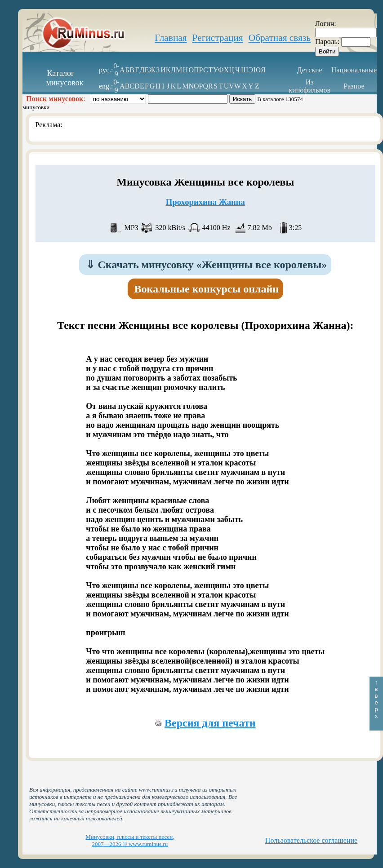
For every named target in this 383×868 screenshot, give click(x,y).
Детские (310, 70)
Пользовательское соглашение (311, 840)
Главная (171, 38)
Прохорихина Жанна (205, 202)
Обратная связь (280, 38)
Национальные (354, 70)
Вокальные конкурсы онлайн (207, 289)
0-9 (116, 70)
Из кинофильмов (310, 86)
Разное (354, 86)
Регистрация (218, 38)
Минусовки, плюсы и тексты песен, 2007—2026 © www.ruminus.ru (130, 840)
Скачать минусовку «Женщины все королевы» (206, 265)
